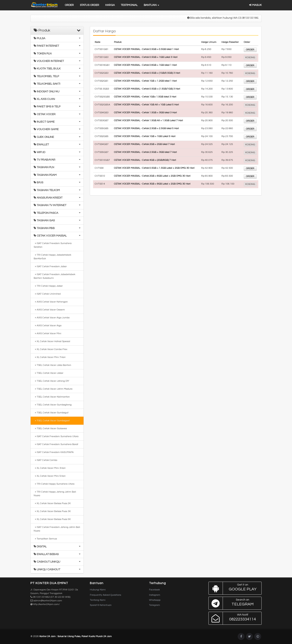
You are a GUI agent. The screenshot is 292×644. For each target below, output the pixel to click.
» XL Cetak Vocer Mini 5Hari (50, 476)
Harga (110, 5)
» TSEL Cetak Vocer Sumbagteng (53, 405)
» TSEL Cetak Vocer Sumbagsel (52, 421)
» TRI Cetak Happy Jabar (48, 286)
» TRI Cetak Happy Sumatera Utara (54, 484)
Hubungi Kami (98, 590)
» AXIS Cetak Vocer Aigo (48, 326)
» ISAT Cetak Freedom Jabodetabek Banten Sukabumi (54, 276)
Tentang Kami (98, 600)
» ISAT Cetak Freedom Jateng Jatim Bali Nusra (57, 529)
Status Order (90, 5)
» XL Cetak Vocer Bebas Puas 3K (52, 511)
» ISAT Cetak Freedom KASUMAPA (54, 452)
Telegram (155, 605)
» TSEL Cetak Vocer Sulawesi (50, 428)
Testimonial (129, 5)
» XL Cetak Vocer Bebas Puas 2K (52, 503)
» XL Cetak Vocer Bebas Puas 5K (52, 519)
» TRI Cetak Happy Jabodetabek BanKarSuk (52, 257)
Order (69, 5)
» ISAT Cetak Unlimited (47, 294)
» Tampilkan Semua (45, 539)
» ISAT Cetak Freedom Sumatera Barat (56, 444)
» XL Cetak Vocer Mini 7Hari (50, 357)
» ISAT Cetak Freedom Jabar (50, 266)
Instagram (155, 595)
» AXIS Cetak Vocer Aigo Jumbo (52, 318)
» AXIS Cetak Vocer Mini (47, 333)
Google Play (234, 588)
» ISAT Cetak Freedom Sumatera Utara (56, 436)
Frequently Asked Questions (105, 595)
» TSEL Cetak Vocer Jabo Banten (52, 365)
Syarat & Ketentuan (101, 605)
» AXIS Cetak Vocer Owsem (49, 310)
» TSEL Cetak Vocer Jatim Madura (53, 389)
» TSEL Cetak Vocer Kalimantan (52, 397)
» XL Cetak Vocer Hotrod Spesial (52, 341)
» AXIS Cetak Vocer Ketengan (51, 302)
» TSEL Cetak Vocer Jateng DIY (51, 381)
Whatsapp (155, 600)
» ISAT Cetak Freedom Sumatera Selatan (53, 245)
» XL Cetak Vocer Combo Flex (50, 349)
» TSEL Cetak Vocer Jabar (48, 373)
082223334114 (234, 618)
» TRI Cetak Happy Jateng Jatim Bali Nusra (55, 494)
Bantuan (151, 5)
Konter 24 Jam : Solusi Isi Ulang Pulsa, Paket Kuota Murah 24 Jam (76, 636)
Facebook (154, 590)
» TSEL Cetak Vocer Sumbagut (51, 413)
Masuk (255, 5)
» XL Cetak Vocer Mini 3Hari (50, 468)
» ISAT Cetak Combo (45, 460)
